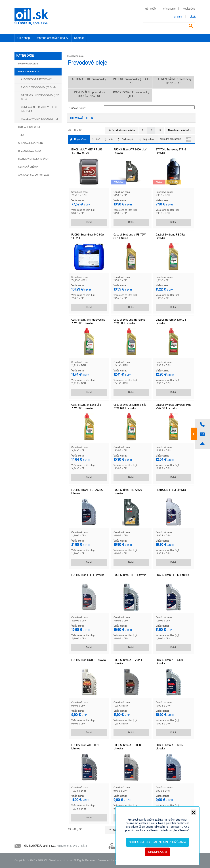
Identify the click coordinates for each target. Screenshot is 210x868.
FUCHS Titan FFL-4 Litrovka (88, 575)
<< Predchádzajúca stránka (122, 130)
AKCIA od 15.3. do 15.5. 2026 (34, 175)
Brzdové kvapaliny (30, 151)
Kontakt (79, 38)
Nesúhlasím (157, 852)
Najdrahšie (149, 139)
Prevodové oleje (29, 72)
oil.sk (193, 17)
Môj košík (150, 9)
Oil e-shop (24, 38)
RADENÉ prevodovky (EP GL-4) (38, 88)
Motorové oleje (28, 64)
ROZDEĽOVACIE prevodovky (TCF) (40, 119)
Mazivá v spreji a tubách (33, 159)
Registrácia (189, 9)
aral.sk (178, 17)
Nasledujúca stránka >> (180, 130)
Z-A (111, 139)
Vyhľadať (191, 26)
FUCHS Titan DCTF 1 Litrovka (89, 660)
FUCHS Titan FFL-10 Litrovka (173, 575)
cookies (144, 823)
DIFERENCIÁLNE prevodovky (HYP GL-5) (40, 97)
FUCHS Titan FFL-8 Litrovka (130, 575)
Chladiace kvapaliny (31, 143)
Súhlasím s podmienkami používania (157, 842)
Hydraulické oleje (29, 127)
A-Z (98, 139)
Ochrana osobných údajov (52, 38)
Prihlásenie (169, 9)
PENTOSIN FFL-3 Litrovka (171, 490)
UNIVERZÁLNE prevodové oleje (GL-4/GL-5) (39, 109)
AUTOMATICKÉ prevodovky (36, 80)
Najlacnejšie (128, 139)
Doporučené (81, 139)
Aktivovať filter (81, 118)
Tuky (21, 135)
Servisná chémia (28, 167)
